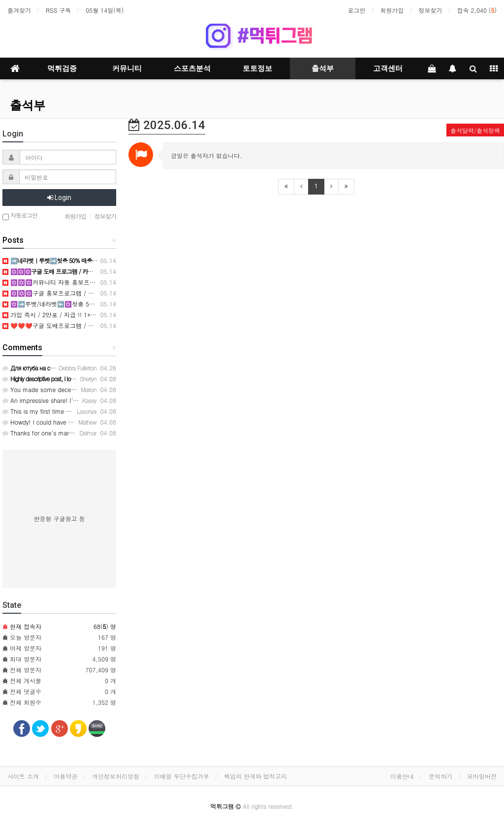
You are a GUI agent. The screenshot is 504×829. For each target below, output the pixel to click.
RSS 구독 (58, 10)
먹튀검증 (62, 68)
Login (59, 198)
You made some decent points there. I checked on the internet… (96, 389)
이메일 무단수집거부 (182, 776)
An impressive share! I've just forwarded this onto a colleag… (91, 400)
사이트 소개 (23, 776)
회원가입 (392, 10)
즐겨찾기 (19, 10)
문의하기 (441, 776)
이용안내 (402, 776)
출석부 (323, 68)
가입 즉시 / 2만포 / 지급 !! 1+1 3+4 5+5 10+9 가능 (75, 315)
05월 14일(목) (105, 10)
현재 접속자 (26, 626)
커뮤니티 (127, 68)
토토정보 (257, 68)
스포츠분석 (192, 68)
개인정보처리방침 (116, 776)
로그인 (357, 10)
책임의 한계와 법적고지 (255, 776)
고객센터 (388, 68)
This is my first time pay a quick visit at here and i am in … (87, 411)
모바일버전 (482, 776)
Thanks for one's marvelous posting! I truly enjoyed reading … (92, 433)
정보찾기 (431, 10)
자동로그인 (20, 216)
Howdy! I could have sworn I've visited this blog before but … (90, 422)
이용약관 (65, 776)
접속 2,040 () (477, 10)
